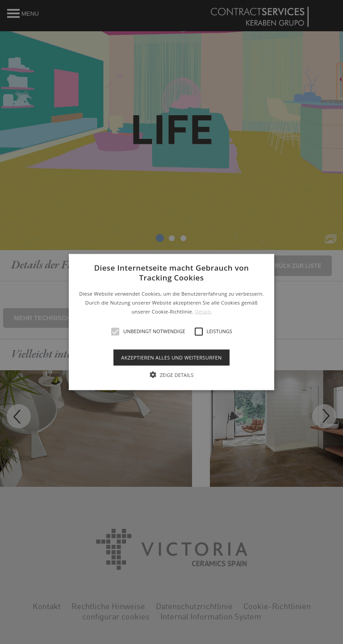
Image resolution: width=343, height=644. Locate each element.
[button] (172, 322)
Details (203, 311)
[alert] (171, 322)
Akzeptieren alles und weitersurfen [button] (171, 357)
